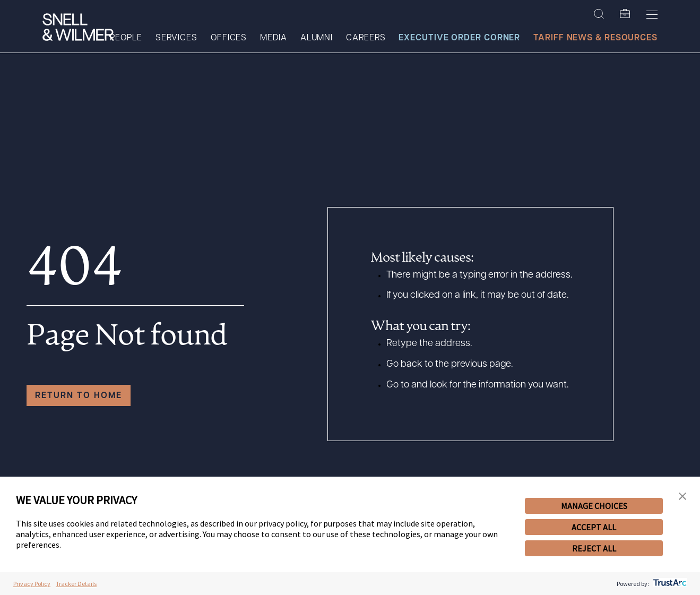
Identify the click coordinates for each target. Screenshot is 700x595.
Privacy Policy (32, 584)
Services (176, 38)
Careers (366, 38)
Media (274, 38)
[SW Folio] (625, 14)
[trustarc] (669, 584)
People (126, 38)
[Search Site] (599, 14)
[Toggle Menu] (652, 14)
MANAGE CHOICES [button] (594, 506)
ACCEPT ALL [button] (594, 527)
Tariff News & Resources (595, 38)
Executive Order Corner (459, 38)
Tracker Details (76, 584)
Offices (229, 38)
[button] (682, 497)
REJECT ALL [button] (594, 548)
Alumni (317, 38)
